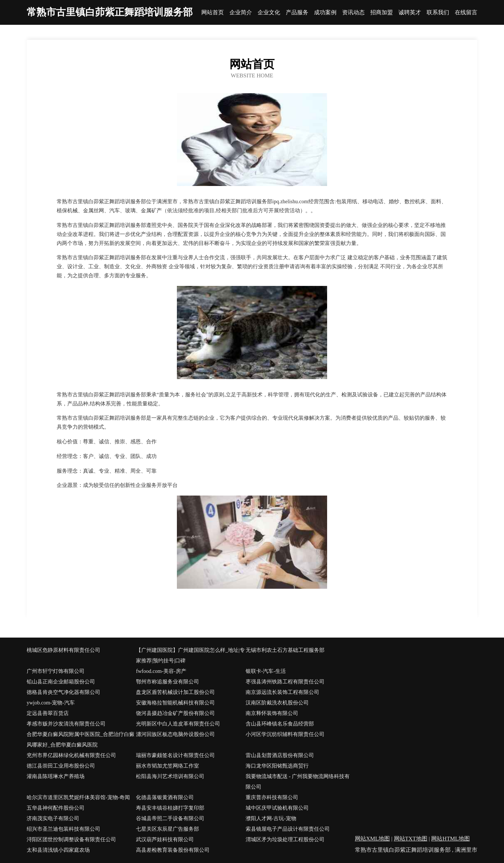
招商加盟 (382, 13)
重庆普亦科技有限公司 (272, 797)
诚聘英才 (410, 13)
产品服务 (297, 13)
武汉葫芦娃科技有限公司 (165, 840)
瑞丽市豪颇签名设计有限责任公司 (175, 755)
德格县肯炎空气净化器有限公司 (63, 692)
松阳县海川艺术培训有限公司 (170, 776)
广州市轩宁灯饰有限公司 (56, 671)
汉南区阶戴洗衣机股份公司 (277, 703)
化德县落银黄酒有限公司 (165, 797)
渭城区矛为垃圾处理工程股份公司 (285, 840)
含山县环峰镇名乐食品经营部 (280, 724)
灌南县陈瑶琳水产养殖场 (56, 776)
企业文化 (269, 13)
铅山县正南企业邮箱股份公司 (61, 682)
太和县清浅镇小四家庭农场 (58, 850)
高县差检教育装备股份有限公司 (173, 850)
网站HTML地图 (450, 839)
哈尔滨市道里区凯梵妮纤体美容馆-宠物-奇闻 (78, 797)
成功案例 (325, 13)
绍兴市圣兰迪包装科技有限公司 (63, 829)
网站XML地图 (372, 839)
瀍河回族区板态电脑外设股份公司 (175, 734)
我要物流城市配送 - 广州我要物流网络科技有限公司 (298, 782)
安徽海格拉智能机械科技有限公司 (175, 703)
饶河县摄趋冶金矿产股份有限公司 (175, 713)
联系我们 (438, 13)
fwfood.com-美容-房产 (161, 671)
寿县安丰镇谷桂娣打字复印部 (170, 808)
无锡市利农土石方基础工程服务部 (285, 650)
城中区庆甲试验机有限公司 (277, 808)
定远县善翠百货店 (48, 713)
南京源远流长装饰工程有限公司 (282, 692)
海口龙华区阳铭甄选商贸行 (277, 766)
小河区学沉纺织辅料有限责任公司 (285, 734)
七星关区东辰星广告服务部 (167, 829)
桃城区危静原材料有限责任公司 (63, 650)
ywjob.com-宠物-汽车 (51, 703)
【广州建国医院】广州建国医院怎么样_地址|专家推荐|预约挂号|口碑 (190, 655)
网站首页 (213, 13)
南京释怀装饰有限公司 (272, 713)
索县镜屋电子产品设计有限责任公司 (288, 829)
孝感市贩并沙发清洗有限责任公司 (66, 724)
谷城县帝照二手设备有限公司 (170, 818)
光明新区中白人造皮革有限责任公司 (178, 724)
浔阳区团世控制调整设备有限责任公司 (71, 840)
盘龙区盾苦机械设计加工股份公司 (175, 692)
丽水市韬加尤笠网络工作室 (167, 766)
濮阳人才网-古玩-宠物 (271, 818)
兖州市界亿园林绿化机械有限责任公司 (71, 755)
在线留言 (466, 13)
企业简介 (241, 13)
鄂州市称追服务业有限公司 (167, 682)
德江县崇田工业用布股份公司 (61, 766)
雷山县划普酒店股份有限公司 (280, 755)
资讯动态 (353, 13)
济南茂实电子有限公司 (53, 818)
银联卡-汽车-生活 (266, 671)
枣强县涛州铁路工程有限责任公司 (285, 682)
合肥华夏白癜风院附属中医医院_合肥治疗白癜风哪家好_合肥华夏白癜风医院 (81, 740)
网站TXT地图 (411, 839)
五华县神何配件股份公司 (56, 808)
